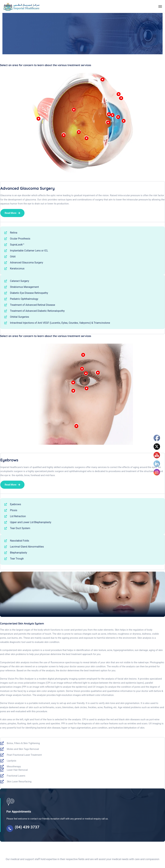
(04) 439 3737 (27, 827)
